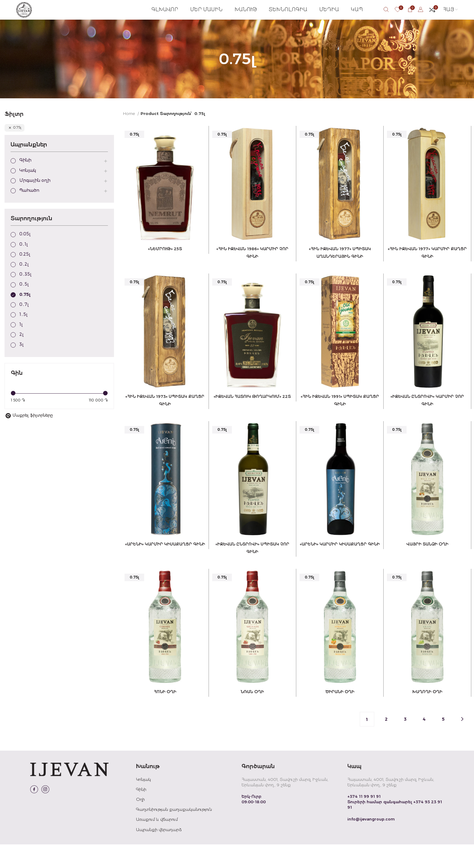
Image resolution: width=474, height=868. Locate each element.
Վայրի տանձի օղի (428, 566)
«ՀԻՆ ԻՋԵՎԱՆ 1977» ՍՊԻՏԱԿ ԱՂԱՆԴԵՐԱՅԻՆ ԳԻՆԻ (340, 269)
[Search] (386, 16)
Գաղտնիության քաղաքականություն (174, 833)
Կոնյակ (143, 803)
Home (130, 126)
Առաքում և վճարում (157, 843)
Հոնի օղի (164, 715)
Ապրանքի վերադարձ (159, 853)
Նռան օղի (252, 715)
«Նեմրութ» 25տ (164, 261)
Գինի (141, 813)
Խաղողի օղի (428, 715)
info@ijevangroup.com (371, 842)
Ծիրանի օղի (340, 715)
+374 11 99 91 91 (364, 820)
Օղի (140, 823)
